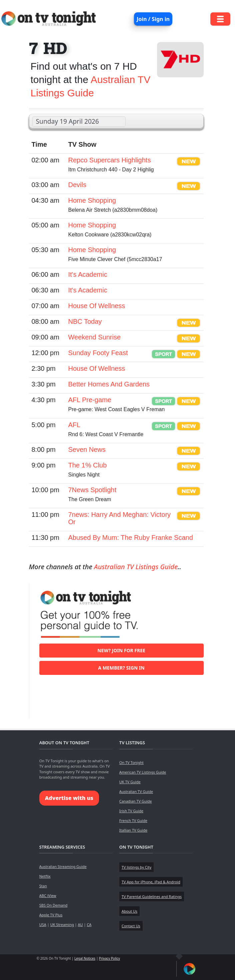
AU (80, 924)
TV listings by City (136, 867)
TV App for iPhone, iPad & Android (151, 882)
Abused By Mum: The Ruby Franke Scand (131, 538)
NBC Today (85, 321)
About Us (129, 911)
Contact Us (131, 926)
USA (43, 924)
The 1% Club (88, 465)
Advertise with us (69, 798)
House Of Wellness (97, 306)
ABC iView (48, 895)
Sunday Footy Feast (98, 353)
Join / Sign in (153, 19)
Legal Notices (85, 958)
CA (89, 924)
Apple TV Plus (51, 915)
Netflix (45, 876)
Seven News (87, 449)
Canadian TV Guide (136, 801)
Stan (43, 886)
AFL (74, 425)
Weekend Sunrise (95, 337)
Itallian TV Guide (133, 830)
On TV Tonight (131, 762)
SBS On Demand (53, 905)
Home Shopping (92, 200)
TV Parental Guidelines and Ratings (152, 896)
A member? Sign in (121, 668)
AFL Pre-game (90, 400)
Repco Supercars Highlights (110, 160)
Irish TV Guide (131, 811)
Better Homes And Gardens (109, 384)
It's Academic (88, 274)
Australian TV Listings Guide (136, 567)
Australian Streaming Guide (63, 866)
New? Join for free (121, 650)
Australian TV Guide (136, 791)
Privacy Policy (109, 958)
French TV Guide (133, 820)
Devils (77, 185)
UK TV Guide (130, 782)
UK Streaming (62, 924)
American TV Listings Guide (143, 772)
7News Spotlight (92, 490)
